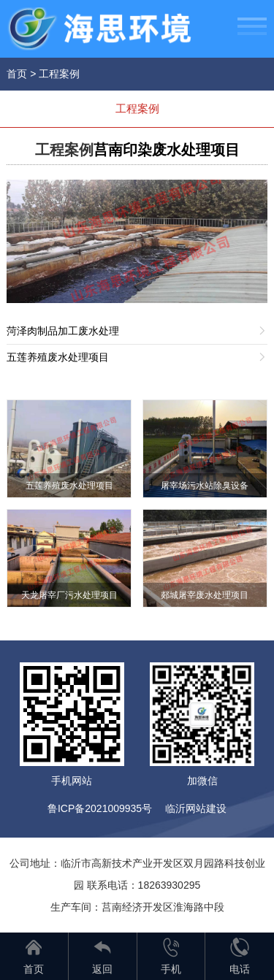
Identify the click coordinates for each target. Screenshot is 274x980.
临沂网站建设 (196, 808)
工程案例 (59, 74)
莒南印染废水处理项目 (167, 150)
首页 (17, 74)
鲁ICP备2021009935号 (100, 808)
